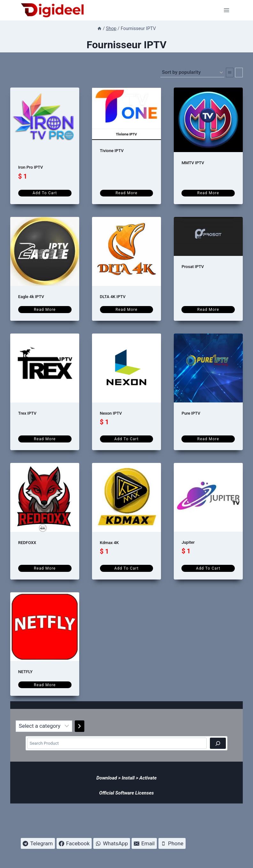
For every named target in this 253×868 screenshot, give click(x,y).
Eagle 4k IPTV (31, 297)
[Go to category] (80, 726)
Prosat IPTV (193, 267)
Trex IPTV (27, 413)
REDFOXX (27, 543)
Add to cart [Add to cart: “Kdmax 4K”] (126, 568)
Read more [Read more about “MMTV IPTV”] (208, 193)
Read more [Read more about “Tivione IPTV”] (126, 193)
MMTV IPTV (193, 163)
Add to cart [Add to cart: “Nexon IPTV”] (126, 439)
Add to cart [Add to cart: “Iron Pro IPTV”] (45, 193)
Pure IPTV (191, 413)
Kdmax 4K (109, 543)
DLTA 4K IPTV (113, 297)
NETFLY (25, 672)
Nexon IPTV (111, 413)
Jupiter (188, 542)
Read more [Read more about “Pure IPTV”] (208, 439)
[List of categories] (44, 726)
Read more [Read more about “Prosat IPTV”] (208, 310)
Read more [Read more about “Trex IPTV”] (45, 439)
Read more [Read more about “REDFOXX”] (45, 568)
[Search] (218, 743)
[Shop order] (192, 73)
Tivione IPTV (112, 151)
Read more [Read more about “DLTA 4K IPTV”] (126, 310)
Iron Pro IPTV (31, 167)
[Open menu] (227, 10)
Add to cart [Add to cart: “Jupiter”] (208, 568)
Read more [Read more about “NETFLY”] (45, 685)
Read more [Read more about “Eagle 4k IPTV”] (45, 310)
